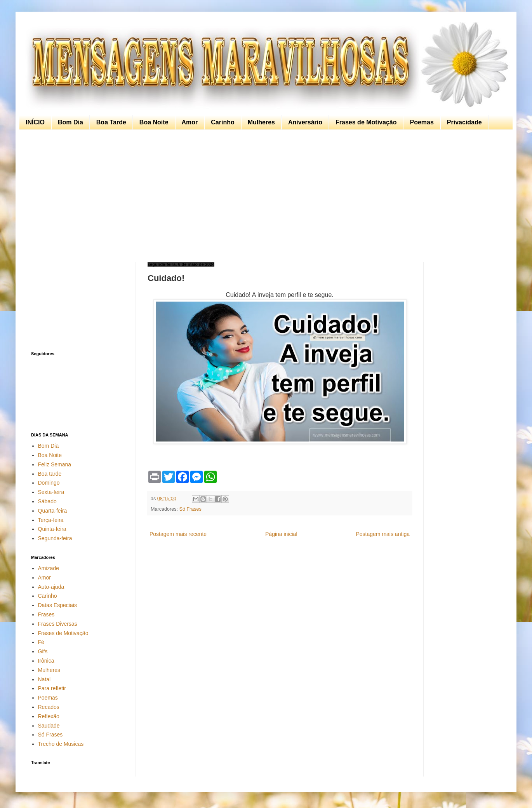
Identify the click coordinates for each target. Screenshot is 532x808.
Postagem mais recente (178, 534)
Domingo (49, 483)
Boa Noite (154, 122)
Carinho (223, 122)
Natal (44, 679)
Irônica (46, 661)
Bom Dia (70, 122)
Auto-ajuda (51, 587)
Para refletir (52, 688)
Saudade (49, 726)
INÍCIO (35, 122)
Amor (190, 122)
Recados (49, 707)
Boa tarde (50, 474)
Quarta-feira (53, 511)
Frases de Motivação (366, 122)
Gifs (43, 651)
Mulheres (261, 122)
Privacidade (464, 122)
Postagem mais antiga (383, 534)
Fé (41, 642)
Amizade (49, 568)
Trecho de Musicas (61, 744)
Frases (46, 614)
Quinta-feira (52, 529)
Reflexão (49, 716)
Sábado (47, 501)
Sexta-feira (51, 492)
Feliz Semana (55, 464)
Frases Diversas (58, 624)
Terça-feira (51, 520)
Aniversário (305, 122)
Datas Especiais (57, 605)
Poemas (422, 122)
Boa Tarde (111, 122)
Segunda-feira (55, 538)
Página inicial (281, 534)
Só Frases (190, 509)
